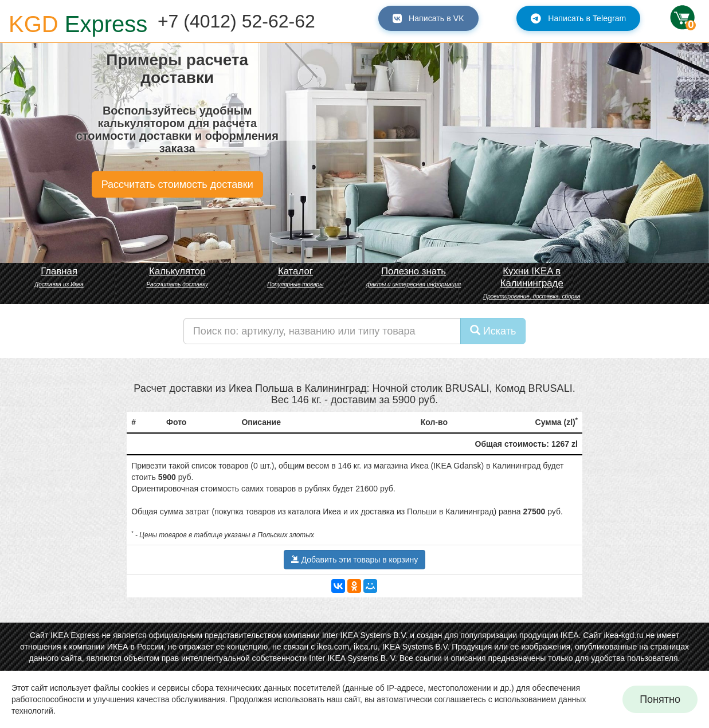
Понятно (660, 699)
